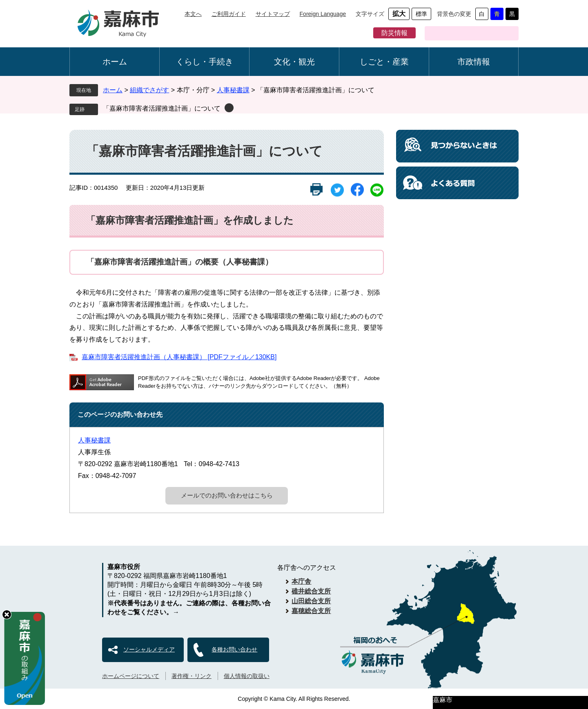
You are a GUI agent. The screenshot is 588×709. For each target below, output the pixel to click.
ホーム (115, 62)
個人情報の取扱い (247, 676)
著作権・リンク (192, 676)
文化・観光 (294, 62)
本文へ (193, 14)
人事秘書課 (233, 90)
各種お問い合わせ (234, 649)
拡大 (399, 14)
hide (7, 615)
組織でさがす (149, 90)
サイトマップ (273, 14)
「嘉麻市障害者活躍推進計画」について (162, 108)
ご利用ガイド (229, 14)
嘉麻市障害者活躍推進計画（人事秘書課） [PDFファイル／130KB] (179, 357)
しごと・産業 (384, 62)
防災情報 (394, 33)
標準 (421, 14)
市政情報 (474, 62)
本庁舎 (301, 581)
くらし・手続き (205, 62)
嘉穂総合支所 (311, 611)
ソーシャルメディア (149, 649)
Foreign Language (323, 14)
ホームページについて (131, 676)
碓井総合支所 (311, 591)
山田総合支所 (311, 601)
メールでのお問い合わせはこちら (227, 495)
